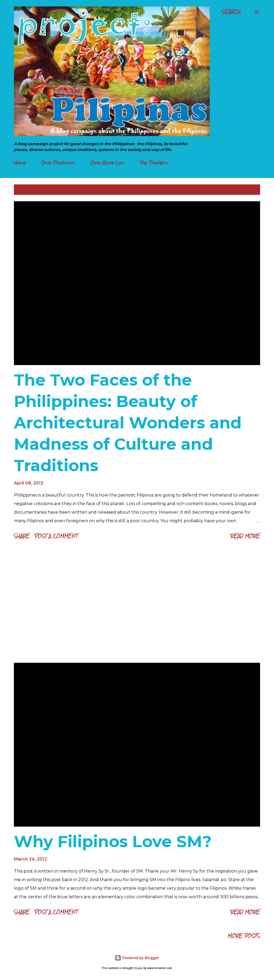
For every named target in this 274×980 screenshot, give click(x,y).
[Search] (231, 12)
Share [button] (22, 536)
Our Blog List (107, 163)
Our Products (58, 163)
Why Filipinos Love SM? (113, 841)
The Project (154, 163)
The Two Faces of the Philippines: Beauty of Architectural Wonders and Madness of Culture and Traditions (128, 423)
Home (20, 163)
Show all (245, 190)
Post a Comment (56, 536)
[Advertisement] (137, 603)
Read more (245, 536)
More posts (244, 936)
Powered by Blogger (137, 958)
